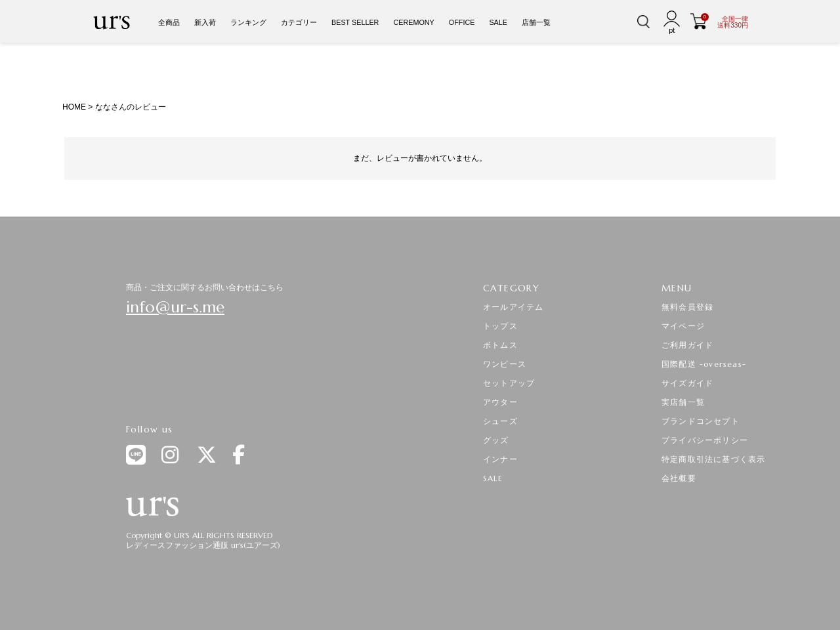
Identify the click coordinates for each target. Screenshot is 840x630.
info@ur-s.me (175, 307)
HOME (74, 107)
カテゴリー (299, 22)
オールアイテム (513, 307)
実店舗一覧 (683, 402)
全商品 (169, 22)
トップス (500, 326)
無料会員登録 (687, 307)
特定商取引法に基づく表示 (713, 459)
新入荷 (205, 22)
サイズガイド (687, 383)
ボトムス (500, 345)
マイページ (683, 326)
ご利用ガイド (687, 345)
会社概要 (679, 478)
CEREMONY (413, 22)
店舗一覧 (536, 22)
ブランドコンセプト (701, 421)
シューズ (500, 421)
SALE (498, 22)
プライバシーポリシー (705, 440)
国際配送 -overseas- (704, 364)
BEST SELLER (355, 22)
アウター (500, 402)
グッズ (496, 440)
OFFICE (462, 22)
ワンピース (505, 364)
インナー (500, 459)
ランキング (248, 22)
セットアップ (509, 383)
